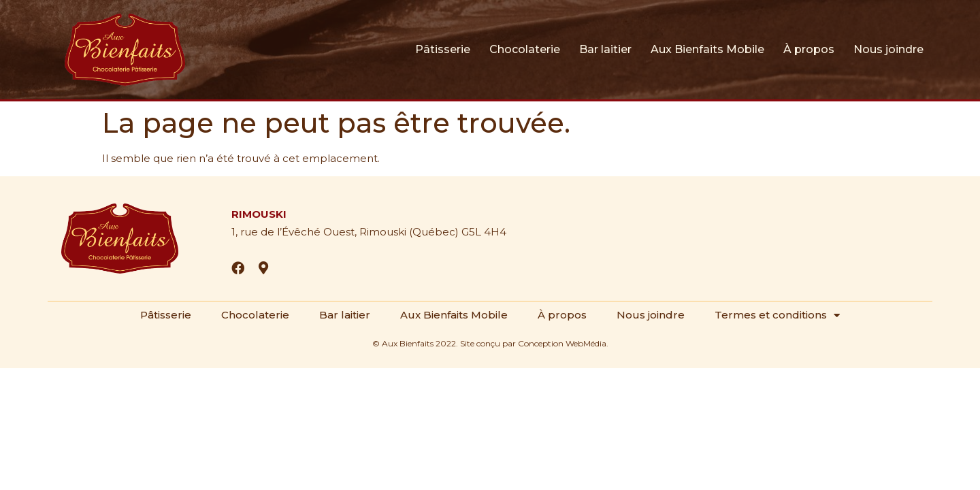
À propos (809, 49)
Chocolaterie (525, 49)
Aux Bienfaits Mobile (707, 49)
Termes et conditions (777, 315)
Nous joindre (888, 49)
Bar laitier (605, 49)
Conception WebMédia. (563, 343)
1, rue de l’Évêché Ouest (293, 232)
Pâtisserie (443, 49)
